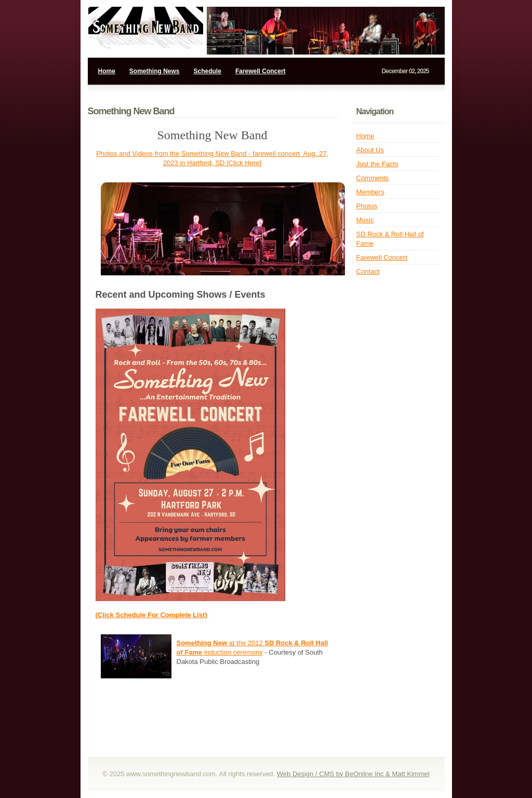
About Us (370, 150)
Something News (155, 71)
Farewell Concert (261, 71)
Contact (368, 271)
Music (365, 220)
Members (370, 192)
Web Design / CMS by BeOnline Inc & (335, 774)
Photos (367, 206)
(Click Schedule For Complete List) (151, 615)
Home (107, 71)
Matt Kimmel (410, 774)
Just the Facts (377, 164)
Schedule (208, 71)
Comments (373, 178)
